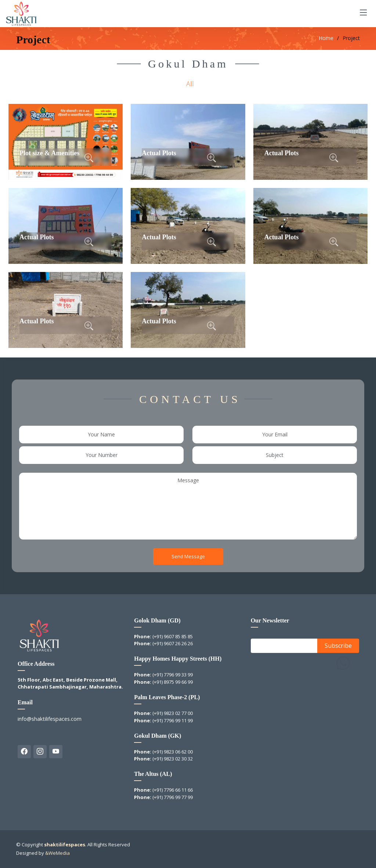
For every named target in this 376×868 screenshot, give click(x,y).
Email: (261, 646)
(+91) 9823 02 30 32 (173, 759)
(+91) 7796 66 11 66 (173, 790)
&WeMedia (57, 853)
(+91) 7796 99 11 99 (173, 720)
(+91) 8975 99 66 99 (173, 682)
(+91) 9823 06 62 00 (173, 752)
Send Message (188, 556)
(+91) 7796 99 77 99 (173, 797)
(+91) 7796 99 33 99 (173, 675)
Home (326, 38)
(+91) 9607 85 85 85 (173, 636)
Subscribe (338, 646)
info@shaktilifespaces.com (50, 719)
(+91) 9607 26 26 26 (173, 643)
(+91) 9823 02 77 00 (173, 713)
